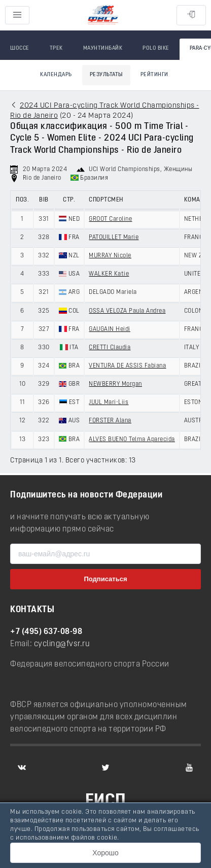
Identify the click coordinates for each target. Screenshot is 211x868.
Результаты (106, 75)
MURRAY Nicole (110, 256)
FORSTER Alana (110, 421)
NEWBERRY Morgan (115, 384)
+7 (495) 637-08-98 (46, 632)
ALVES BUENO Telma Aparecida (132, 440)
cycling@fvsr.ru (62, 644)
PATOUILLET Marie (114, 238)
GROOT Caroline (110, 219)
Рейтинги (154, 75)
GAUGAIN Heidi (110, 329)
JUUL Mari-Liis (109, 403)
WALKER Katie (109, 274)
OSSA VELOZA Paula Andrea (127, 311)
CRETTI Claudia (110, 348)
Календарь (56, 75)
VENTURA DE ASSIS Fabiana (127, 366)
